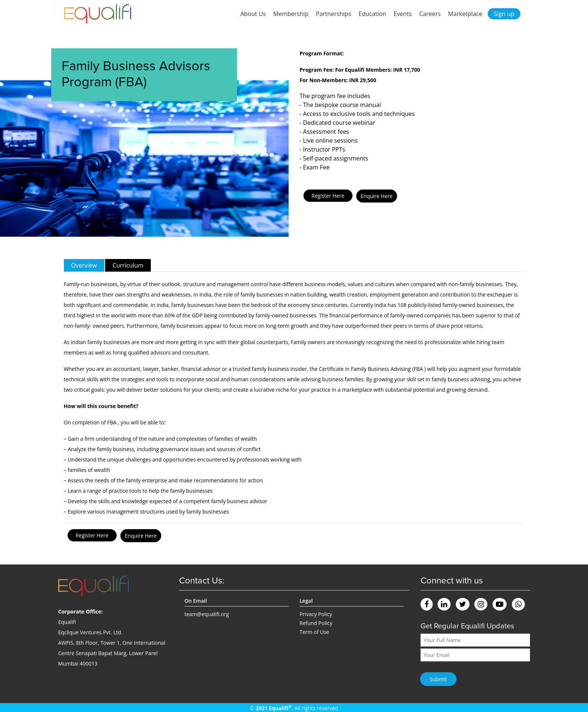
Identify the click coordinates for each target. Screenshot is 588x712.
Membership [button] (291, 14)
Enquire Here (377, 196)
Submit (438, 679)
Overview (84, 265)
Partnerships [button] (333, 14)
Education (372, 14)
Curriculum (128, 265)
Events (402, 14)
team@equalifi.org (207, 614)
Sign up (504, 14)
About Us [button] (253, 14)
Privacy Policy (316, 614)
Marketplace (465, 14)
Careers (430, 14)
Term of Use (314, 632)
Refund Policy (316, 623)
